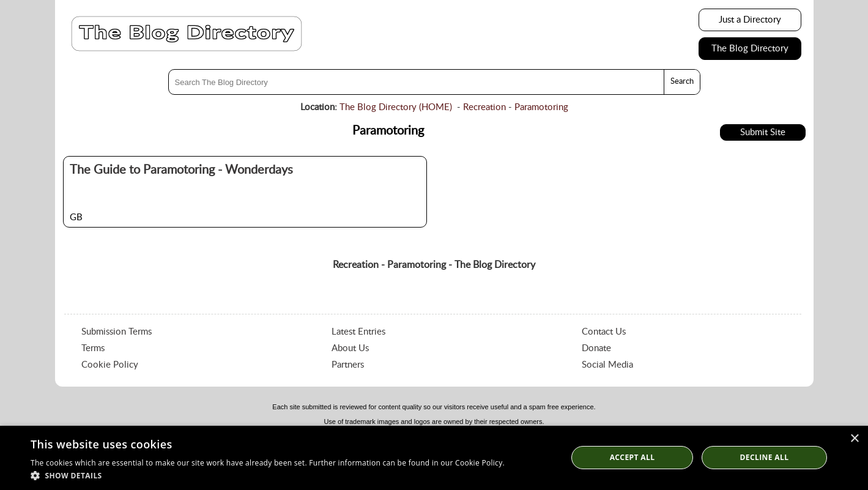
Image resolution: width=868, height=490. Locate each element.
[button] (268, 475)
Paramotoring (541, 107)
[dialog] (434, 458)
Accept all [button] (632, 457)
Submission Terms (117, 332)
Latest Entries (358, 332)
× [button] (854, 439)
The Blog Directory (750, 49)
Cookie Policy (110, 365)
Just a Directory (750, 20)
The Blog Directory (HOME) (396, 107)
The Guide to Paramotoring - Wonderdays (181, 170)
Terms (93, 348)
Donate (596, 348)
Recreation (484, 107)
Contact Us (604, 332)
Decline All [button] (765, 457)
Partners (348, 365)
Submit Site (763, 132)
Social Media (607, 365)
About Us (350, 348)
